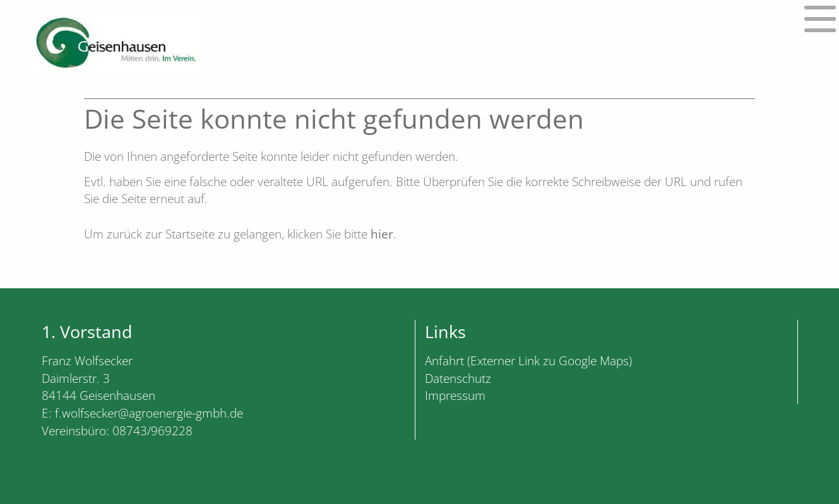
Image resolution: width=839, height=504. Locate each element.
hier (382, 234)
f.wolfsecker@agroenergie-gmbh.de (149, 413)
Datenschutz (458, 378)
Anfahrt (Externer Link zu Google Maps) (528, 360)
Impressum (455, 395)
